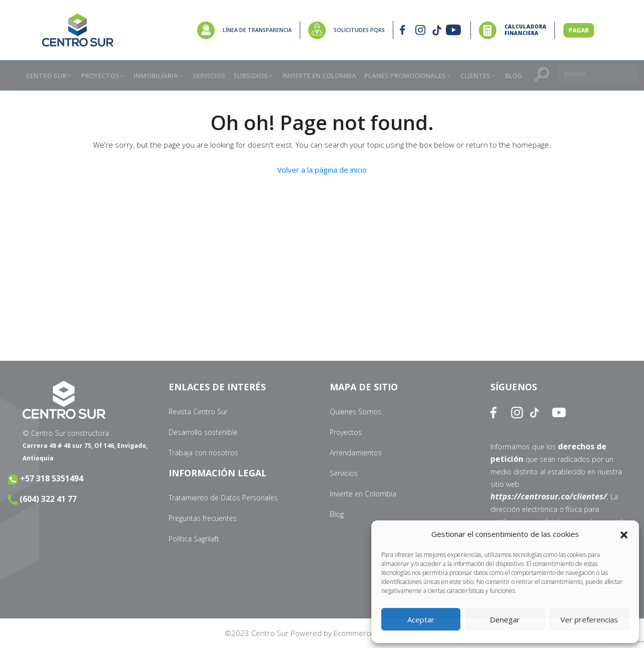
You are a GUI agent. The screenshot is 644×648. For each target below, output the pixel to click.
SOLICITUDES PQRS (359, 30)
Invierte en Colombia (363, 494)
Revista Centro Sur (198, 412)
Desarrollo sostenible (203, 432)
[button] (624, 534)
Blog (337, 514)
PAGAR (579, 30)
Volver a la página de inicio (322, 170)
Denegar (505, 619)
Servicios (344, 473)
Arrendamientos (356, 453)
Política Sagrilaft (194, 539)
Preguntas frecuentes (203, 518)
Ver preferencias (589, 619)
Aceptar (421, 619)
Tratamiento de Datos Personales (223, 498)
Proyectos (346, 432)
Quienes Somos (356, 412)
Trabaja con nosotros (203, 453)
